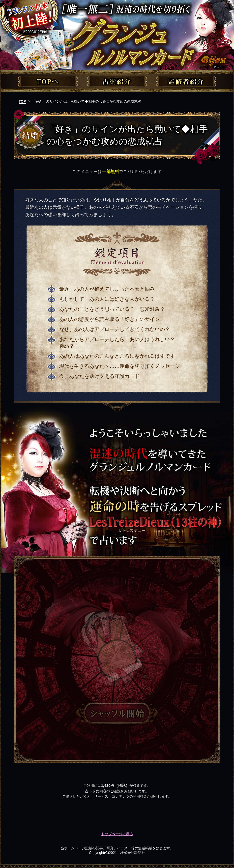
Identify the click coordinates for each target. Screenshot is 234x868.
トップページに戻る (117, 834)
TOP (22, 101)
